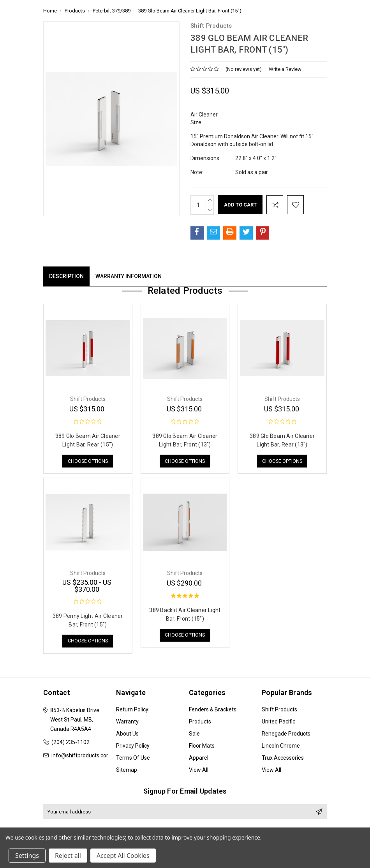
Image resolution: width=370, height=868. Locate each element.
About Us (127, 734)
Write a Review (285, 69)
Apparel (199, 759)
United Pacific (278, 722)
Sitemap (127, 771)
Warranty (127, 722)
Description (66, 276)
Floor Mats (202, 746)
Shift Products (279, 710)
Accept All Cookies (123, 856)
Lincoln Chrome (281, 746)
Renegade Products (286, 734)
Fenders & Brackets (213, 710)
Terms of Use (133, 759)
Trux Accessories (283, 759)
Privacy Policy (133, 746)
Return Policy (132, 710)
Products (200, 722)
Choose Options (88, 461)
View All (199, 771)
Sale (194, 734)
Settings (27, 856)
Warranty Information (129, 276)
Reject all (68, 856)
